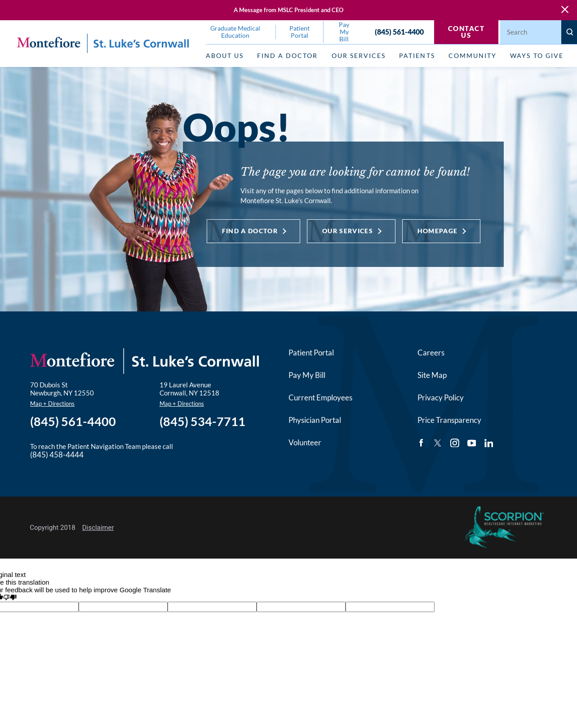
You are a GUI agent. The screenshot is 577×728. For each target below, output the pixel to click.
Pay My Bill (307, 375)
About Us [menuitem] (225, 56)
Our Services (348, 231)
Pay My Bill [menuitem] (344, 32)
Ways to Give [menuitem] (537, 56)
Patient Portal (311, 353)
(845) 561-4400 (399, 32)
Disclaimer (98, 528)
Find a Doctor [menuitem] (287, 56)
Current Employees (320, 398)
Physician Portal (315, 420)
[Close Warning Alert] (565, 10)
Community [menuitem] (473, 56)
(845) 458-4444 (57, 455)
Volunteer (305, 443)
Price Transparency (449, 420)
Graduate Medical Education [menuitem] (235, 32)
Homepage (438, 231)
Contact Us (466, 32)
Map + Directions (52, 404)
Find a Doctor (250, 231)
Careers (431, 353)
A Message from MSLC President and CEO (288, 10)
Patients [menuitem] (417, 56)
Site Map (432, 375)
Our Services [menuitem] (359, 56)
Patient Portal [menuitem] (300, 32)
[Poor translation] (10, 598)
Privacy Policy (441, 398)
